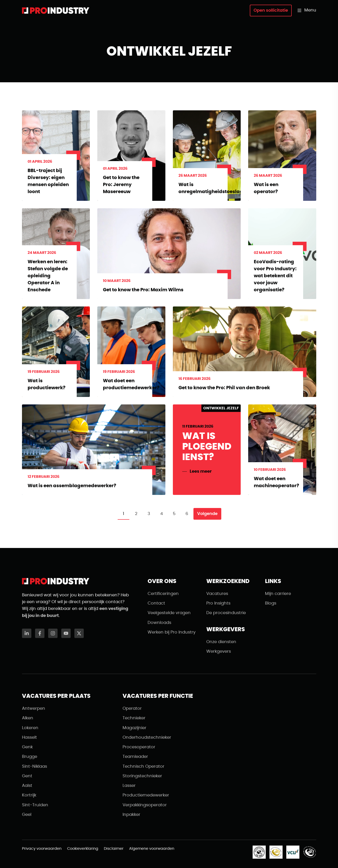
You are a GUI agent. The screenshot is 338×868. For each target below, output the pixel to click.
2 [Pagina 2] (136, 514)
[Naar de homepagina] (56, 11)
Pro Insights (218, 603)
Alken (28, 718)
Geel (27, 815)
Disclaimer (114, 849)
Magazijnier (134, 728)
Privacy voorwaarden (42, 849)
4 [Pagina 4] (162, 514)
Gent (27, 776)
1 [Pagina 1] (124, 514)
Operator (132, 709)
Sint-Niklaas (35, 767)
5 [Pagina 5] (174, 514)
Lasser (129, 786)
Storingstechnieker (142, 776)
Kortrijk (29, 795)
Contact (156, 603)
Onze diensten (221, 642)
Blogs (271, 603)
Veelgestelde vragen (169, 613)
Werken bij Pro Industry (172, 632)
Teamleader (135, 757)
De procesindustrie (226, 613)
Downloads (159, 623)
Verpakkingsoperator (145, 805)
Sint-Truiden (35, 805)
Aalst (27, 786)
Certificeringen (163, 594)
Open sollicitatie (271, 11)
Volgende (207, 514)
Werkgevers (219, 652)
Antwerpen (34, 709)
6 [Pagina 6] (187, 514)
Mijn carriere (278, 594)
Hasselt (29, 738)
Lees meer (201, 472)
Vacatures (217, 594)
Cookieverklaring (83, 849)
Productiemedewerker (146, 795)
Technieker (134, 718)
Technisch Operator (144, 767)
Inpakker (131, 815)
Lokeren (30, 728)
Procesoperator (139, 747)
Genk (27, 747)
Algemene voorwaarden (152, 849)
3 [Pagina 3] (149, 514)
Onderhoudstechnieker (147, 738)
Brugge (30, 757)
